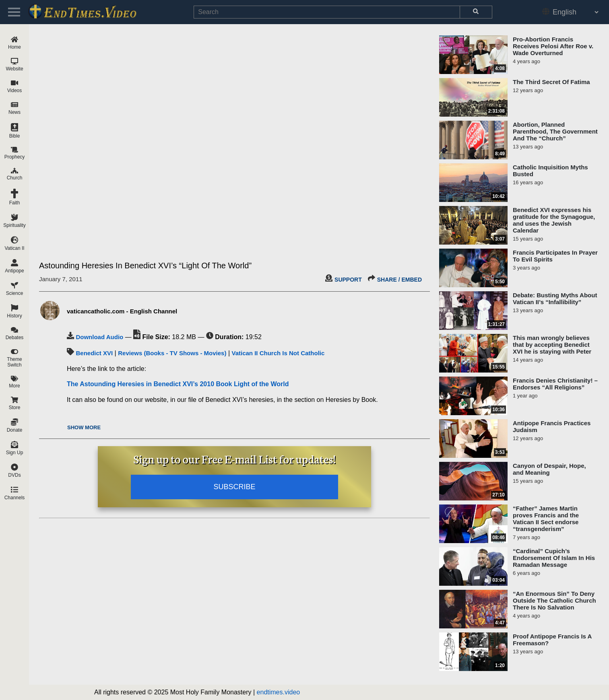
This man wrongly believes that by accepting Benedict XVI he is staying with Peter (552, 345)
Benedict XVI (94, 353)
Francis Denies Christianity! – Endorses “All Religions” (555, 384)
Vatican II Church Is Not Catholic (278, 353)
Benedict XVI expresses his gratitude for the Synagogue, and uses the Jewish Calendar (554, 220)
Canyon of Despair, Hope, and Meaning (549, 469)
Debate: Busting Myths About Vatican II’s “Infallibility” (555, 299)
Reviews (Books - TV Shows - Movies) (172, 353)
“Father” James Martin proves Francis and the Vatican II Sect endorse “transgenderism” (546, 519)
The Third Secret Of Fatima (551, 82)
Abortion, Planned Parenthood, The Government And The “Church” (555, 131)
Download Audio (99, 337)
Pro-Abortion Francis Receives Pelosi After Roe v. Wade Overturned (553, 46)
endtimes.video (279, 692)
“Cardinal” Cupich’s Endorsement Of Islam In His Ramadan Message (554, 558)
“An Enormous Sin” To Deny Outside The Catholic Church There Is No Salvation (554, 600)
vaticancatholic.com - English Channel (122, 311)
